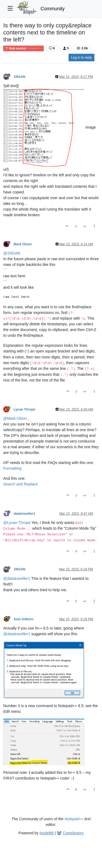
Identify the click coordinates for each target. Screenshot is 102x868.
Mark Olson (23, 244)
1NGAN (19, 77)
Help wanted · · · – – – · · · (24, 48)
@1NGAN (12, 253)
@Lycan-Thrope (17, 523)
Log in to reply (81, 58)
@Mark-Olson (15, 418)
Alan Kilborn (24, 619)
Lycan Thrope (24, 409)
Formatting (12, 468)
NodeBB (47, 833)
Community (53, 9)
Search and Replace (21, 484)
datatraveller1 (24, 514)
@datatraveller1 (17, 578)
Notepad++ (74, 819)
